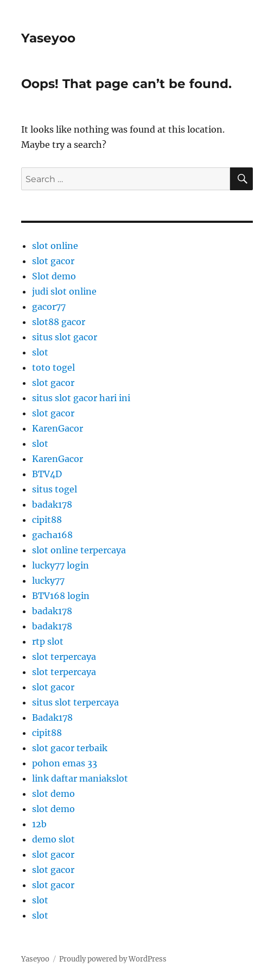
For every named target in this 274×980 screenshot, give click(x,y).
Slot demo (54, 276)
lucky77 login (60, 565)
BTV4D (47, 474)
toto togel (53, 367)
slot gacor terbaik (70, 748)
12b (39, 824)
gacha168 (52, 535)
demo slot (53, 839)
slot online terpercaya (79, 550)
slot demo (53, 794)
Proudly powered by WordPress (113, 959)
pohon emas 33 (65, 763)
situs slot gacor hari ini (81, 398)
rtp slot (48, 641)
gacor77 (49, 307)
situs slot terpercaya (75, 702)
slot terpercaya (64, 657)
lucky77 (48, 580)
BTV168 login (61, 596)
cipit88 (47, 520)
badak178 (52, 504)
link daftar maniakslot (80, 778)
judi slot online (64, 291)
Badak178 (52, 717)
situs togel (55, 489)
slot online (55, 246)
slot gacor (53, 261)
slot (40, 352)
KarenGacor (58, 428)
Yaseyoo (48, 38)
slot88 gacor (59, 322)
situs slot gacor (65, 337)
